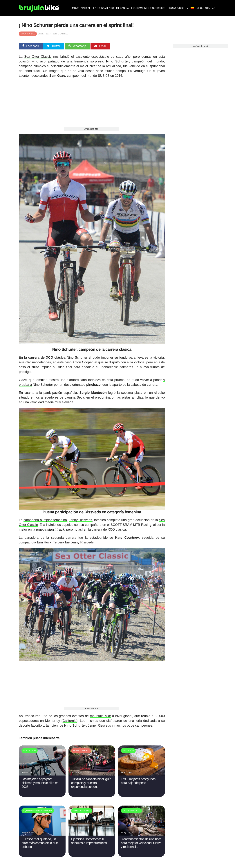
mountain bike (100, 716)
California (70, 721)
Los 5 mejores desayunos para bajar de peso (138, 781)
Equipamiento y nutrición (148, 8)
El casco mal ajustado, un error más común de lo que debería (40, 843)
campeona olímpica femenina (45, 520)
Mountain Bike (28, 34)
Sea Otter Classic (38, 57)
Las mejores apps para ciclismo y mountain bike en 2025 (40, 783)
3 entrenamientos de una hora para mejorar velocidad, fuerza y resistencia (141, 843)
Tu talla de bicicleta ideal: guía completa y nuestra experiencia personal (91, 783)
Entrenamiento (104, 8)
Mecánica (123, 8)
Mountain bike (82, 8)
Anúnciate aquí (92, 129)
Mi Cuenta (203, 8)
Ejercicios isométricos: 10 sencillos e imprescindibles (89, 841)
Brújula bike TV (178, 8)
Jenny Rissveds (81, 520)
